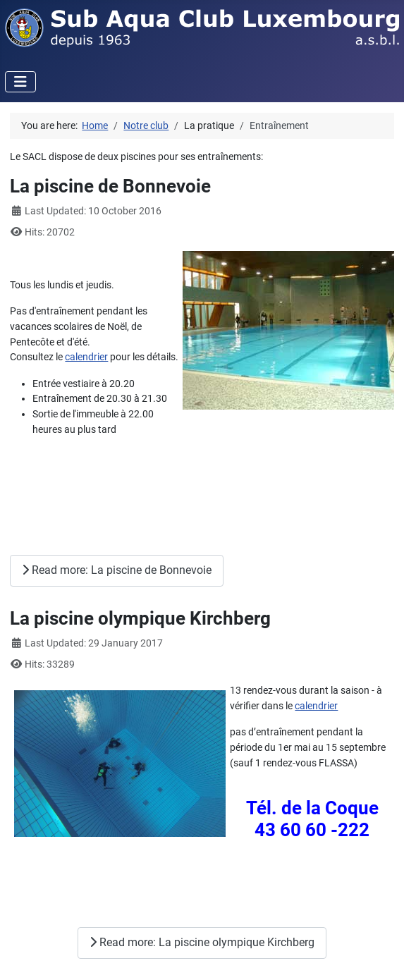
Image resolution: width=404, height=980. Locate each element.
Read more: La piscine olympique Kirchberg (202, 942)
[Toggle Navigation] (20, 82)
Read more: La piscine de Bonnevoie (117, 570)
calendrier (86, 357)
